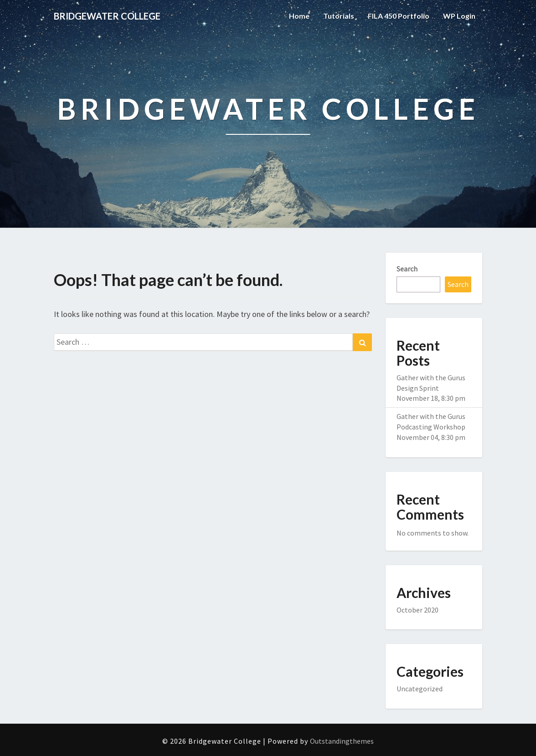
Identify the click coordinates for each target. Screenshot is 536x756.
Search (407, 269)
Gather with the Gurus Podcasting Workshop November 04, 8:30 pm (431, 427)
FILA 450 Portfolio (399, 16)
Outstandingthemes (342, 741)
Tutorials (339, 16)
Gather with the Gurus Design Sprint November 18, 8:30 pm (431, 388)
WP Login (459, 16)
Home (299, 16)
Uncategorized (420, 689)
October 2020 (417, 610)
